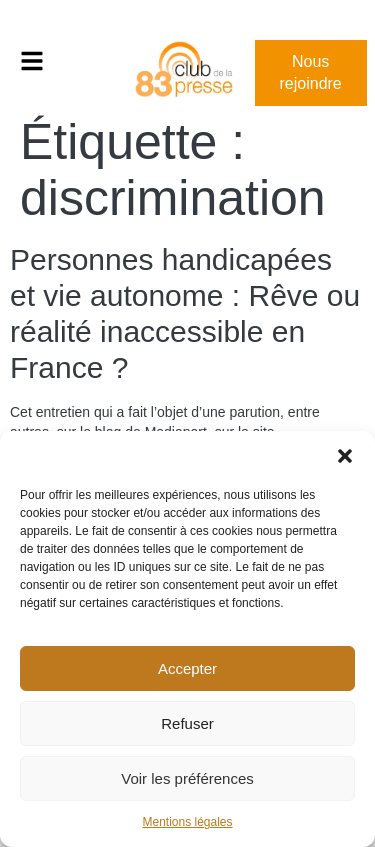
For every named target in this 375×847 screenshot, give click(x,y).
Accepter (187, 668)
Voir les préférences (187, 778)
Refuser (187, 723)
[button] (345, 456)
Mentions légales (187, 822)
